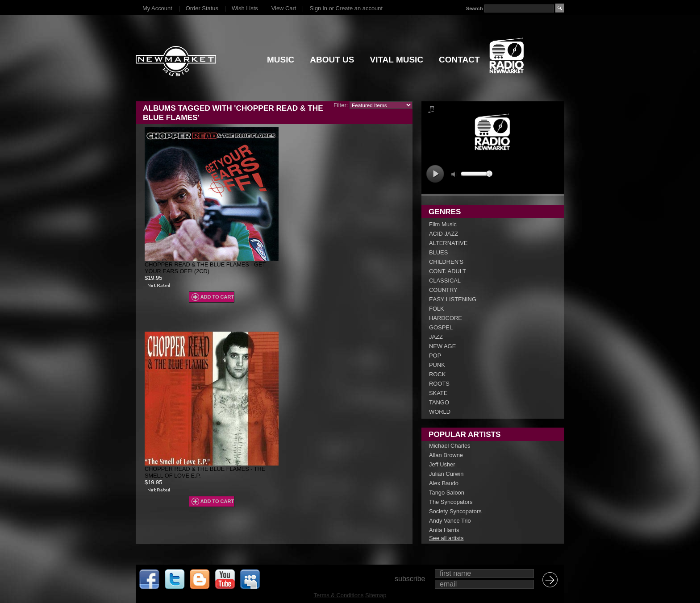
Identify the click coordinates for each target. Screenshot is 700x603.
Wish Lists (245, 8)
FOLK (437, 309)
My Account (157, 8)
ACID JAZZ (444, 234)
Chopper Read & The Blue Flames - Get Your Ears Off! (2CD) (205, 268)
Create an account (359, 8)
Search (475, 8)
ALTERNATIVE (448, 243)
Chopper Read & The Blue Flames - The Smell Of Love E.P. (205, 472)
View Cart (284, 8)
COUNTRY (443, 290)
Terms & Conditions (339, 595)
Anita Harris (444, 530)
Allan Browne (446, 455)
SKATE (438, 393)
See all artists (446, 538)
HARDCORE (446, 318)
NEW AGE (442, 346)
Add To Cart (217, 297)
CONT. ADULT (448, 271)
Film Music (443, 224)
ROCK (437, 374)
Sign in (318, 8)
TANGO (439, 402)
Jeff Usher (442, 464)
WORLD (440, 412)
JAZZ (436, 337)
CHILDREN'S (446, 262)
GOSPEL (441, 327)
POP (435, 356)
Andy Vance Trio (450, 521)
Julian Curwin (446, 474)
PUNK (437, 365)
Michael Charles (450, 446)
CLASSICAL (445, 281)
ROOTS (439, 384)
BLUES (438, 252)
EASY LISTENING (453, 299)
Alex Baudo (444, 483)
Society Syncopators (455, 511)
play (435, 174)
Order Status (202, 8)
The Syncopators (451, 502)
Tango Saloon (447, 493)
